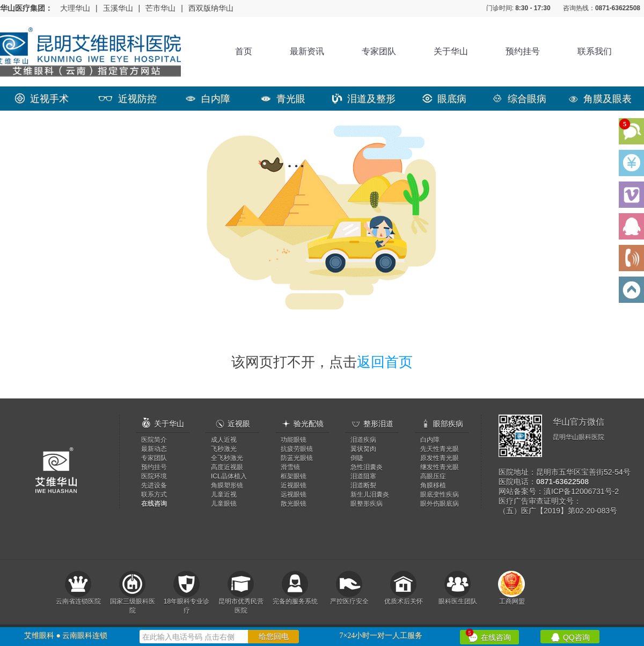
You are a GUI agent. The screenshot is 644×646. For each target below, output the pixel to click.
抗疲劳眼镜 (297, 449)
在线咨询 (488, 636)
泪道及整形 (364, 99)
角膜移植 (433, 485)
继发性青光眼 (440, 467)
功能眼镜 (294, 440)
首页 (244, 51)
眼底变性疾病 (440, 495)
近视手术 (42, 99)
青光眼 (283, 99)
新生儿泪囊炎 (370, 495)
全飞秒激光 (227, 458)
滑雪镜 (290, 467)
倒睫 (357, 458)
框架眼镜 (294, 476)
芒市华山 (160, 8)
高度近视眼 (227, 467)
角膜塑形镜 (227, 485)
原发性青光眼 (440, 458)
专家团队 (379, 51)
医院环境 (154, 476)
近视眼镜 (294, 485)
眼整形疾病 (367, 504)
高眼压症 (433, 476)
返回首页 (385, 362)
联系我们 (595, 51)
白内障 (208, 99)
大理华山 (75, 8)
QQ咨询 (570, 637)
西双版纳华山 (211, 8)
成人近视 (224, 440)
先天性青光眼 (440, 449)
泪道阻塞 (363, 476)
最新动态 (154, 449)
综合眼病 (519, 99)
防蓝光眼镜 (297, 458)
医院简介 (154, 440)
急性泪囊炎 (367, 467)
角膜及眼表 (600, 99)
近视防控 (127, 99)
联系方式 (154, 495)
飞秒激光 (224, 449)
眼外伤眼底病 (440, 504)
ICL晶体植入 (229, 476)
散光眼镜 (294, 504)
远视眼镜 (294, 495)
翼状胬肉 (363, 449)
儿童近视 (224, 495)
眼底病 (444, 99)
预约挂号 (523, 51)
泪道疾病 (363, 440)
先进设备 (154, 485)
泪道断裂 (363, 485)
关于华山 (451, 51)
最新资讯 (307, 51)
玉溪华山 (118, 8)
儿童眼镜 (224, 504)
